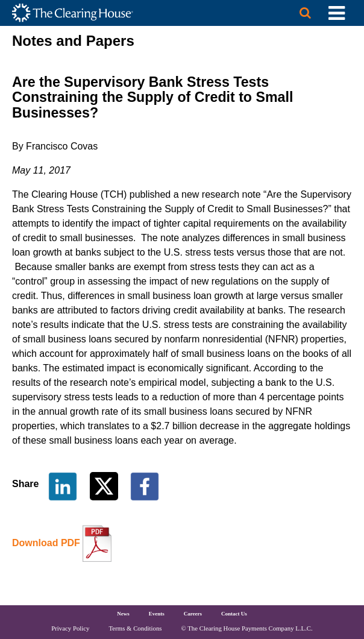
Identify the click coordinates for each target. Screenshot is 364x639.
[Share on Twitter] (105, 486)
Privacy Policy (70, 628)
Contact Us (234, 614)
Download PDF (46, 543)
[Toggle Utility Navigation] (337, 13)
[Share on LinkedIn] (63, 486)
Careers (193, 614)
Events (157, 614)
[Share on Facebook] (145, 486)
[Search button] (305, 13)
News (123, 614)
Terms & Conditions (136, 628)
